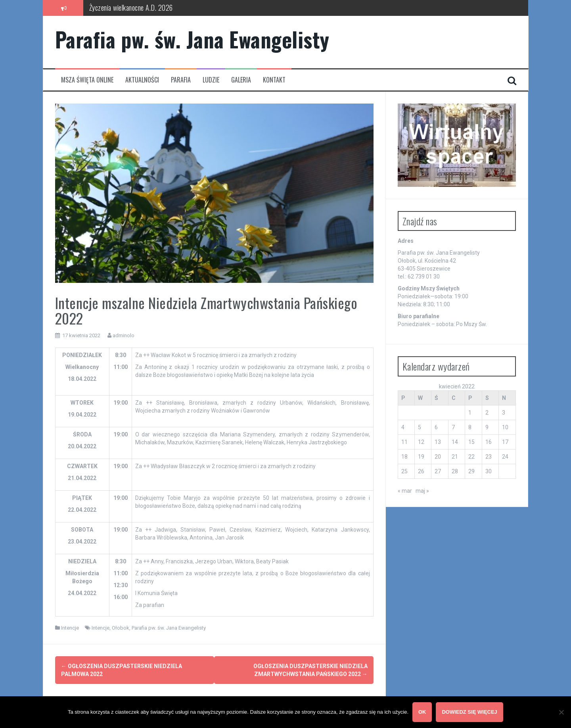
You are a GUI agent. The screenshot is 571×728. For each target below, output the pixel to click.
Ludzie (211, 80)
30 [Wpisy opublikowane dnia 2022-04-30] (489, 471)
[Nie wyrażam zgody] (561, 712)
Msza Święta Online (87, 80)
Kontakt (274, 80)
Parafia (181, 80)
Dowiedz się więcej (470, 712)
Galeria (241, 80)
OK (422, 712)
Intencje (70, 628)
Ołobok (121, 628)
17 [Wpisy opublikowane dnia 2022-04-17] (505, 442)
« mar (405, 491)
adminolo (124, 335)
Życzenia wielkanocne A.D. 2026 (131, 8)
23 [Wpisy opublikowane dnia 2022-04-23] (489, 457)
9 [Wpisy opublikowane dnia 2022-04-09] (487, 427)
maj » (422, 491)
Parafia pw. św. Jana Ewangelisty (192, 39)
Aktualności (142, 80)
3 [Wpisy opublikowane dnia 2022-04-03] (504, 413)
